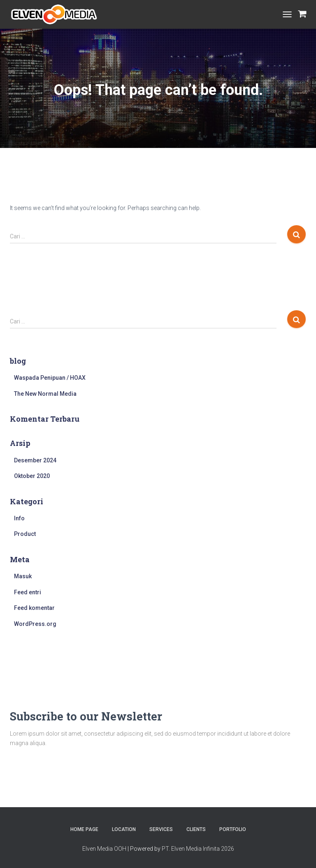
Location (124, 829)
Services (161, 829)
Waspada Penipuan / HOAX (50, 378)
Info (19, 518)
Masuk (23, 576)
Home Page (84, 829)
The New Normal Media (45, 394)
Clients (196, 829)
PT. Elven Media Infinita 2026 (198, 849)
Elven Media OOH (104, 849)
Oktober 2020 (32, 476)
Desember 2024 (35, 460)
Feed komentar (34, 608)
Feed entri (28, 592)
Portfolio (233, 829)
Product (25, 534)
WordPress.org (35, 624)
